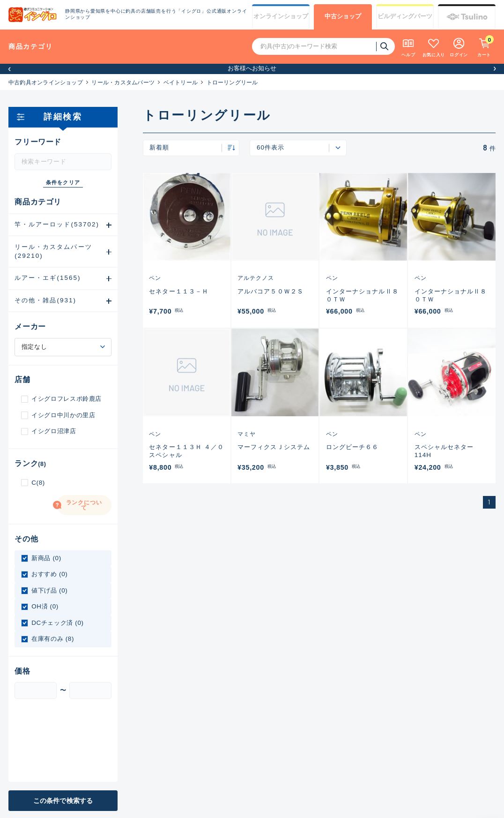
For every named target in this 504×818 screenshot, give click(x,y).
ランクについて (84, 505)
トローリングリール (232, 82)
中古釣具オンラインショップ (46, 82)
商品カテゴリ (30, 46)
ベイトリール (181, 82)
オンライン (281, 17)
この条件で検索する (63, 801)
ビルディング (405, 17)
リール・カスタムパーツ (123, 82)
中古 (343, 17)
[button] (9, 69)
